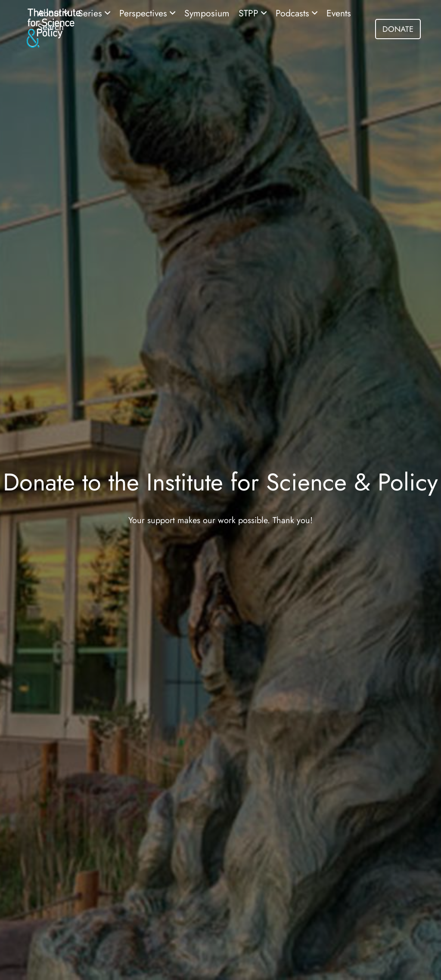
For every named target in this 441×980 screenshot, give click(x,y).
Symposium (207, 13)
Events (339, 13)
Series (91, 13)
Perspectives (144, 13)
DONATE (398, 29)
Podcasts (294, 13)
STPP (250, 13)
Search (51, 27)
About (50, 13)
